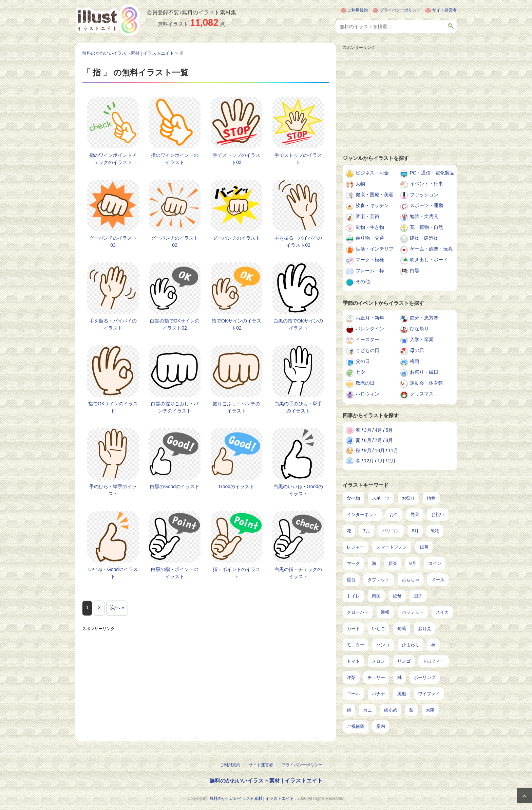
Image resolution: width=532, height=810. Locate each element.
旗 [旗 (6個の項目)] (349, 710)
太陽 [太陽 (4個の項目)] (430, 710)
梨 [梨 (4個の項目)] (411, 710)
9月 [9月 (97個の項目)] (413, 563)
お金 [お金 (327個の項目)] (394, 514)
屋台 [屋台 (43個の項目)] (351, 580)
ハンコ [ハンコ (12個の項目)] (383, 645)
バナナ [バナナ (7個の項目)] (378, 694)
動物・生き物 (370, 227)
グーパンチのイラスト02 (175, 242)
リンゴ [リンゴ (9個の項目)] (404, 661)
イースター (367, 339)
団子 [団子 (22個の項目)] (418, 596)
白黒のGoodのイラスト (175, 486)
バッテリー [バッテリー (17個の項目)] (413, 612)
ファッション (424, 195)
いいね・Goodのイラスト (113, 573)
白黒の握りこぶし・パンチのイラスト (175, 407)
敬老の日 (365, 383)
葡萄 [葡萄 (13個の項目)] (402, 629)
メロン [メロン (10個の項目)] (378, 661)
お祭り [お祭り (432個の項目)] (408, 498)
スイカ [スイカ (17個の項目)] (442, 612)
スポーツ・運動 (426, 205)
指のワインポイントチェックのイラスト (113, 159)
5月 (389, 430)
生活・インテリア (375, 249)
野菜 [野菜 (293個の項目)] (415, 514)
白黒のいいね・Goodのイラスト (298, 490)
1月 (381, 461)
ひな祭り (419, 329)
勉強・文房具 (424, 216)
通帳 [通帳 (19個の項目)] (385, 612)
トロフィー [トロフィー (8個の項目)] (433, 661)
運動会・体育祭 (426, 383)
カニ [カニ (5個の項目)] (367, 710)
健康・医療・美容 (375, 195)
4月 (378, 430)
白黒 (415, 271)
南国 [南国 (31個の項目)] (376, 596)
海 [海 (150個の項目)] (374, 563)
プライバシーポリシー (400, 10)
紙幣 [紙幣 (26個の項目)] (397, 596)
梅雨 (415, 361)
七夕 (360, 372)
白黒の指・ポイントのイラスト (175, 573)
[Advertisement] (206, 682)
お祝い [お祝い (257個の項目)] (438, 514)
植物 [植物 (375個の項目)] (431, 498)
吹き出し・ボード (429, 260)
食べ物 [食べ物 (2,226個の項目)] (353, 498)
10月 (380, 450)
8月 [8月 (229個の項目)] (415, 531)
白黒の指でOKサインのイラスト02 (175, 324)
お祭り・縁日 (424, 372)
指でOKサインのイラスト (113, 407)
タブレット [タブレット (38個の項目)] (378, 580)
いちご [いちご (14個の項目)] (378, 629)
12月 (369, 461)
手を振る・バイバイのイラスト (113, 324)
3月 (368, 430)
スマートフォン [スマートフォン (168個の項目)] (392, 547)
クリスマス (422, 394)
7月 (378, 440)
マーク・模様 (370, 260)
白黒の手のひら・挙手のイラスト (298, 407)
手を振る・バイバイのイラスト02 (298, 242)
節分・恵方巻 (424, 318)
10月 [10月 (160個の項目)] (424, 547)
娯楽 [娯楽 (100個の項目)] (393, 563)
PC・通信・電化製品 (432, 173)
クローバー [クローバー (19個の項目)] (358, 612)
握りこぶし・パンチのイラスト (236, 407)
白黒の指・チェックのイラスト (298, 573)
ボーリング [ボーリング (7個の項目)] (425, 677)
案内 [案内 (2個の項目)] (381, 726)
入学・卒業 (422, 339)
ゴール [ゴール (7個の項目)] (353, 694)
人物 (360, 184)
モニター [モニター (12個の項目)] (356, 645)
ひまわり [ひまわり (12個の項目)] (411, 645)
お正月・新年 (370, 318)
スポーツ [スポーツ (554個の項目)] (381, 498)
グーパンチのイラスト (236, 238)
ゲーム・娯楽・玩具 (431, 249)
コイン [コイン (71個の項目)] (435, 563)
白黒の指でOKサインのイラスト (298, 324)
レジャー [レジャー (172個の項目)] (356, 547)
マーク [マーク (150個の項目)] (353, 563)
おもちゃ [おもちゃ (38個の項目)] (411, 580)
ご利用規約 (358, 10)
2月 (392, 461)
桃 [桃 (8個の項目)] (400, 677)
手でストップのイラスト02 (236, 159)
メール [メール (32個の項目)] (438, 580)
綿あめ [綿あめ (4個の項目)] (391, 710)
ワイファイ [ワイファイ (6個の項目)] (429, 694)
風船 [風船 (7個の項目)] (402, 694)
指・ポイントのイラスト (236, 573)
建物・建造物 (424, 238)
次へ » (117, 607)
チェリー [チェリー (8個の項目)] (376, 677)
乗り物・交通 (370, 238)
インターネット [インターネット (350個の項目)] (362, 514)
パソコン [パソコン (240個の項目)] (391, 531)
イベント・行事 (426, 184)
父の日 (363, 361)
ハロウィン (367, 394)
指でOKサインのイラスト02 (236, 324)
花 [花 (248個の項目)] (349, 531)
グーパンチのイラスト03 (113, 242)
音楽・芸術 (367, 216)
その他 (363, 281)
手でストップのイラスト (298, 159)
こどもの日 (367, 350)
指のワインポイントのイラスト (175, 159)
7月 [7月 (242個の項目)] (366, 531)
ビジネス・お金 (372, 173)
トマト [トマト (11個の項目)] (353, 661)
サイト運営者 (444, 10)
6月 (368, 440)
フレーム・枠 (370, 271)
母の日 (417, 350)
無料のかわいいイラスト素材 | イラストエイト (266, 781)
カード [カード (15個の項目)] (353, 629)
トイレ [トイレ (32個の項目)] (353, 596)
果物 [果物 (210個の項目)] (435, 531)
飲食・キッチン (372, 205)
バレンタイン (370, 329)
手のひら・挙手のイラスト (113, 490)
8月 (389, 440)
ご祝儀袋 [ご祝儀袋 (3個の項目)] (356, 726)
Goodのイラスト (236, 486)
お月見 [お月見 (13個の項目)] (425, 629)
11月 (393, 450)
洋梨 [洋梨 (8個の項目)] (351, 677)
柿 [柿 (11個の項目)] (433, 645)
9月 (368, 450)
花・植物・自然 (426, 227)
